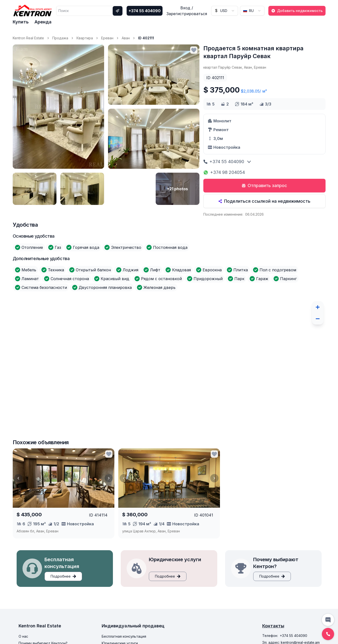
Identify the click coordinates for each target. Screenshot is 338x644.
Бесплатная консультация (124, 636)
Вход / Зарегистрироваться (187, 11)
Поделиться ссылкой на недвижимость (264, 201)
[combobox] (225, 11)
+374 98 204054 (224, 172)
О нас (23, 636)
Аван (126, 38)
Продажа (60, 38)
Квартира (85, 38)
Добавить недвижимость (297, 11)
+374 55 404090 (145, 11)
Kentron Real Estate (28, 38)
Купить (21, 22)
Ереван (107, 38)
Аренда (43, 22)
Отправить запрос (264, 185)
